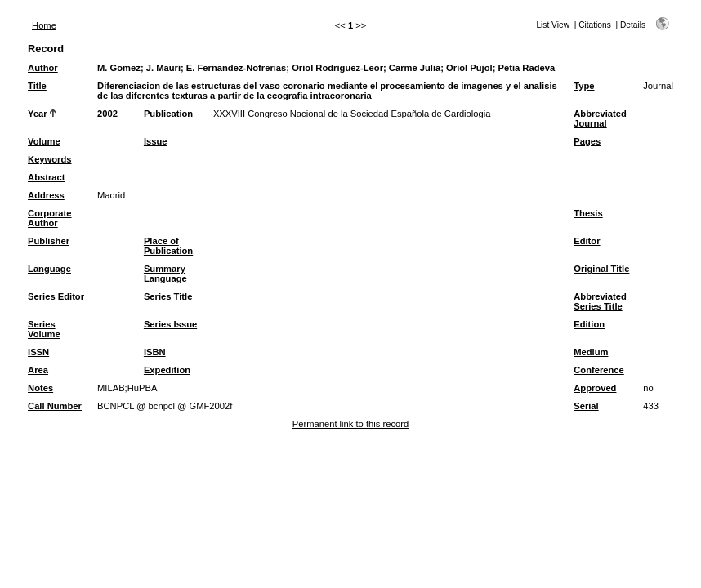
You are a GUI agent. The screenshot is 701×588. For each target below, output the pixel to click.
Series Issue (170, 324)
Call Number (55, 406)
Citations (595, 25)
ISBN (155, 352)
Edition (589, 324)
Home (44, 25)
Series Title (168, 296)
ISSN (38, 352)
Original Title (601, 269)
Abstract (46, 177)
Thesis (588, 213)
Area (38, 370)
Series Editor (56, 296)
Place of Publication (168, 246)
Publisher (49, 241)
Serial (586, 406)
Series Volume (44, 329)
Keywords (49, 159)
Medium (591, 352)
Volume (44, 141)
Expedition (167, 370)
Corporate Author (49, 218)
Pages (587, 141)
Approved (595, 388)
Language (49, 269)
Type (584, 86)
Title (37, 86)
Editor (587, 241)
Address (46, 195)
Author (43, 68)
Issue (156, 141)
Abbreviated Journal (600, 118)
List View (553, 25)
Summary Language (165, 274)
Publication (168, 114)
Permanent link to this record (350, 424)
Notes (40, 388)
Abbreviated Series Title (600, 301)
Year (38, 114)
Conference (599, 370)
